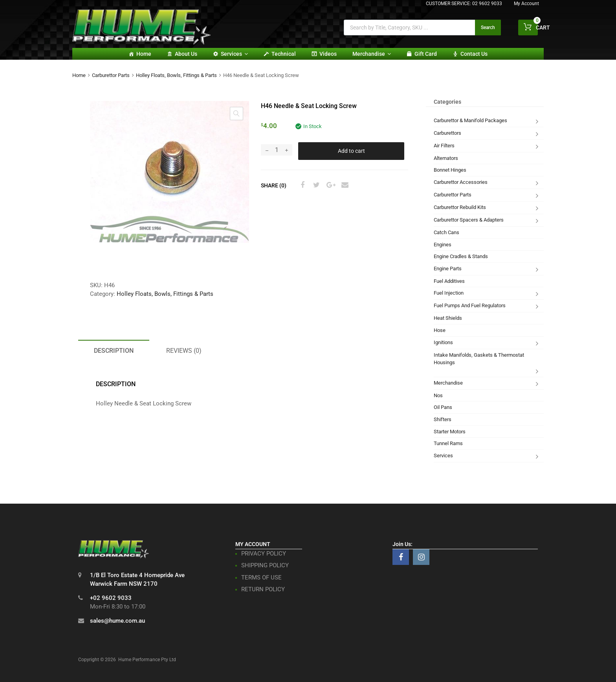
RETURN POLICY (263, 589)
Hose (440, 330)
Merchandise (372, 54)
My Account (526, 4)
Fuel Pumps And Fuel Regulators (470, 305)
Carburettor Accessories (461, 182)
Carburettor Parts (111, 75)
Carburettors (447, 133)
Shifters (443, 419)
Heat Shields (448, 318)
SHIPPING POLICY (265, 565)
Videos (328, 54)
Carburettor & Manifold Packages (470, 120)
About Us (186, 54)
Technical (284, 54)
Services (234, 54)
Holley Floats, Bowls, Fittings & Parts (176, 75)
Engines (443, 245)
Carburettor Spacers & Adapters (469, 220)
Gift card (426, 54)
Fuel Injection (449, 293)
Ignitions (443, 342)
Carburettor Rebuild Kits (460, 207)
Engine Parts (448, 269)
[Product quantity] (277, 150)
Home (144, 54)
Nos (438, 395)
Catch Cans (446, 232)
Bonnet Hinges (450, 170)
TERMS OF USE (261, 577)
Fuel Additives (449, 281)
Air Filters (444, 146)
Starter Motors (450, 432)
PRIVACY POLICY (264, 554)
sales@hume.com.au (117, 621)
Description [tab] (114, 351)
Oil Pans (443, 407)
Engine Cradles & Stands (461, 256)
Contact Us (474, 54)
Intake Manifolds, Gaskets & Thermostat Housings (479, 359)
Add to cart (351, 151)
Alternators (446, 158)
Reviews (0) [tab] (184, 351)
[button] (236, 114)
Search (488, 27)
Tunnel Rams (448, 443)
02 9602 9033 (487, 4)
